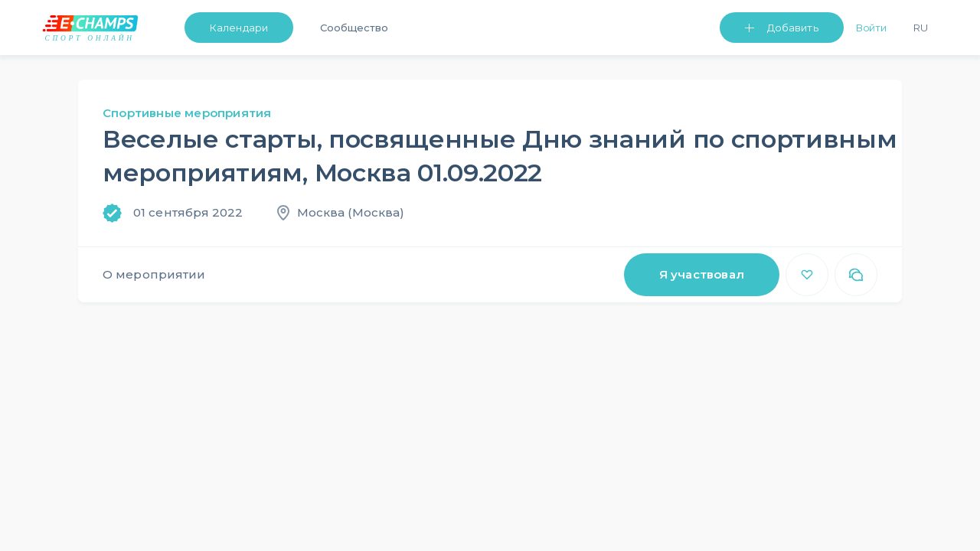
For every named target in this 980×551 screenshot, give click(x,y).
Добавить (793, 28)
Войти (872, 28)
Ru (921, 28)
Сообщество (354, 28)
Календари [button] (239, 28)
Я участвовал (702, 274)
